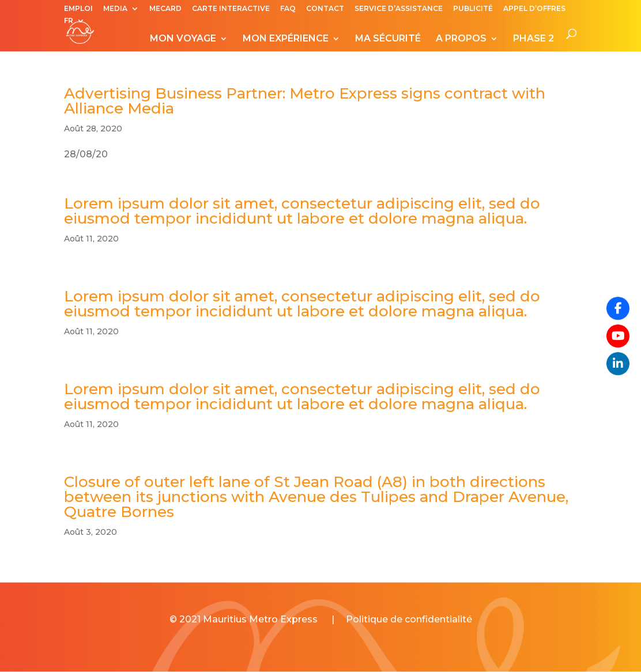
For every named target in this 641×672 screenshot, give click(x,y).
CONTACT (325, 9)
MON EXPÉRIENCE (286, 39)
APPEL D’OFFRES (534, 9)
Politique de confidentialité (409, 619)
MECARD (165, 9)
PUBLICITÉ (473, 9)
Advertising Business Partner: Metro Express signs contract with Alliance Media (305, 101)
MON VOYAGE (183, 39)
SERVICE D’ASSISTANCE (399, 9)
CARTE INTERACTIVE (231, 9)
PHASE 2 (533, 39)
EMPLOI (78, 9)
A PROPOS (461, 39)
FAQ (288, 9)
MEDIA (115, 9)
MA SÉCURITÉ (388, 39)
